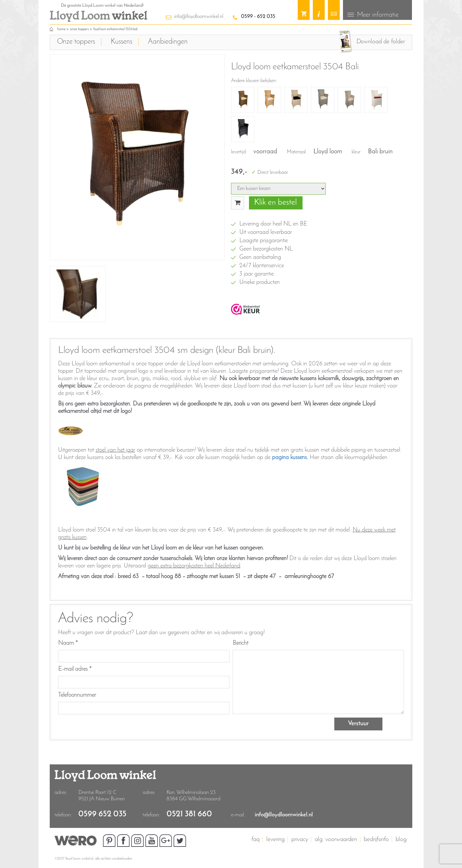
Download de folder (381, 42)
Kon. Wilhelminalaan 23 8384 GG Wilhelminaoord (193, 796)
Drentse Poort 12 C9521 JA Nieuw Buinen (102, 796)
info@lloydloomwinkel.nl (199, 17)
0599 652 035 (102, 814)
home (61, 29)
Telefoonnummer (77, 695)
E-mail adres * (75, 669)
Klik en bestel (275, 203)
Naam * (68, 643)
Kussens (121, 42)
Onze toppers (79, 29)
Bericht (240, 643)
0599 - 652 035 (258, 17)
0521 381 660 (189, 814)
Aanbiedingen (168, 42)
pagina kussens (289, 457)
